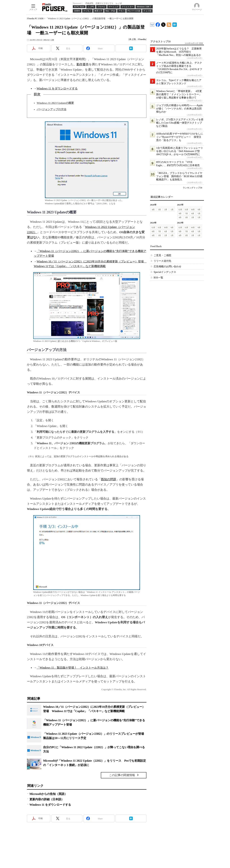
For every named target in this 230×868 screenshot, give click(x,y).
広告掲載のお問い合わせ (167, 266)
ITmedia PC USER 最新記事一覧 (169, 24)
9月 (199, 210)
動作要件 (83, 64)
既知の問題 (109, 479)
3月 (159, 210)
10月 (193, 210)
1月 (172, 210)
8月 (180, 213)
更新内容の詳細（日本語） (47, 799)
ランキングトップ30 (192, 188)
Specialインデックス (165, 272)
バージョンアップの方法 (51, 109)
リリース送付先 (162, 261)
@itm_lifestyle (163, 24)
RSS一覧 (158, 278)
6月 (193, 213)
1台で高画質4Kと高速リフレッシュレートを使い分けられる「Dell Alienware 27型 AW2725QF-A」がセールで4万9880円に (180, 151)
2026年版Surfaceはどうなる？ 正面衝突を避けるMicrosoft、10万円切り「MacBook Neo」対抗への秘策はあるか (179, 52)
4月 (153, 210)
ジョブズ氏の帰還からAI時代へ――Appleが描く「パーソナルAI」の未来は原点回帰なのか (179, 109)
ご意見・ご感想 (162, 255)
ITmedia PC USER (35, 19)
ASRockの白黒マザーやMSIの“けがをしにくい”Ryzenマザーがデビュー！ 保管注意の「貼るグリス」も (180, 137)
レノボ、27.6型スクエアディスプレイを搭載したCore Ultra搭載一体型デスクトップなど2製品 (180, 123)
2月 (166, 210)
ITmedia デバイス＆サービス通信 (152, 24)
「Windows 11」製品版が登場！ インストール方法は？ (73, 668)
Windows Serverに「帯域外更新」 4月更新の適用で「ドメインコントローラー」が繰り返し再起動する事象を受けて (179, 94)
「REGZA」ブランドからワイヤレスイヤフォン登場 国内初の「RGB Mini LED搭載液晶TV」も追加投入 (179, 176)
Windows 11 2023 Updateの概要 (55, 103)
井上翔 (132, 39)
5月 (199, 213)
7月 (186, 213)
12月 (180, 210)
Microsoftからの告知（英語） (48, 794)
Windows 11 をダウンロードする (57, 88)
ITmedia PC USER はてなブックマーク (175, 24)
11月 (187, 210)
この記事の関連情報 (122, 775)
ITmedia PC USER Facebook (158, 24)
